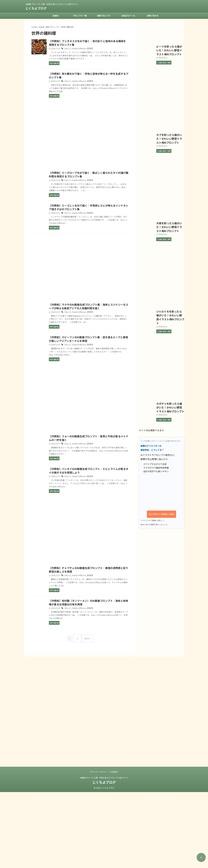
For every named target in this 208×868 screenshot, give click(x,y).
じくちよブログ (36, 8)
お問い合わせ (152, 16)
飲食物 (103, 49)
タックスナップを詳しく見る (161, 713)
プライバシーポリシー (99, 848)
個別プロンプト (104, 16)
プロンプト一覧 (80, 16)
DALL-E (82, 49)
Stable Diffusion (93, 49)
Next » (87, 675)
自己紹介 (115, 848)
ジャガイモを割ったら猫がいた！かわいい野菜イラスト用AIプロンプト (161, 480)
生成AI (56, 16)
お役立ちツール (128, 16)
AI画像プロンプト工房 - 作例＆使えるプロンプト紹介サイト (104, 854)
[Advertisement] (80, 143)
